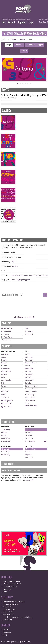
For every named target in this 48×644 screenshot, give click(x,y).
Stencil (4, 395)
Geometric (29, 374)
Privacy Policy (9, 612)
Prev (5, 69)
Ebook (4, 436)
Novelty (4, 374)
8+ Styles (29, 435)
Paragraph (29, 360)
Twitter (6, 629)
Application (6, 438)
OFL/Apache (6, 441)
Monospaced (6, 372)
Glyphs (40, 45)
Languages (29, 331)
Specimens (19, 45)
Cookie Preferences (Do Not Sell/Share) (18, 617)
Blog (5, 635)
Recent (12, 22)
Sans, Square (30, 400)
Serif (3, 389)
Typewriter (5, 398)
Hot (4, 22)
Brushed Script (31, 363)
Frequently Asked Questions (14, 601)
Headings (29, 357)
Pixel (3, 377)
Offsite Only (6, 455)
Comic (4, 357)
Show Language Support (20, 280)
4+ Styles (29, 433)
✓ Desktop (6, 430)
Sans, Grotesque (31, 389)
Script (3, 386)
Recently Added (7, 328)
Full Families (30, 441)
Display (4, 363)
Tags (31, 22)
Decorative (29, 369)
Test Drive (30, 45)
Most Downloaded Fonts (12, 584)
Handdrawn (6, 369)
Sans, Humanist (31, 392)
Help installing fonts (11, 604)
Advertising (8, 620)
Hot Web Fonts (7, 337)
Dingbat (4, 360)
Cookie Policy (8, 615)
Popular (22, 22)
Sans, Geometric (31, 386)
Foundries (29, 334)
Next (43, 69)
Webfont (5, 433)
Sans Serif (15, 266)
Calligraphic (7, 401)
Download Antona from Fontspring (25, 34)
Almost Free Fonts (10, 587)
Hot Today (5, 334)
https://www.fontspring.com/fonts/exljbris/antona (30, 275)
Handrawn (29, 380)
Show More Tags (31, 406)
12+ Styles (29, 438)
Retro (3, 383)
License (24, 51)
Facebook (7, 632)
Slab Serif (5, 392)
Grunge (4, 366)
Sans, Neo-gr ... (31, 395)
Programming (6, 380)
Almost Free (6, 340)
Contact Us (7, 607)
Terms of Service (9, 609)
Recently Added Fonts (12, 581)
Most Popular (6, 331)
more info (30, 480)
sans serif (22, 39)
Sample (9, 45)
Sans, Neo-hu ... (31, 398)
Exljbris (14, 39)
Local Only (5, 452)
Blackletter (5, 354)
